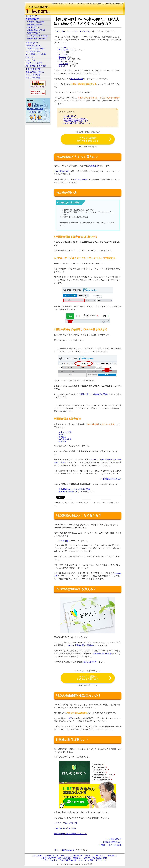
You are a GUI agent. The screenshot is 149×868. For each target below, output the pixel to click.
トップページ (31, 16)
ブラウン (62, 66)
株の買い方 (112, 856)
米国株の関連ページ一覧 (36, 39)
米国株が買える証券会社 (36, 30)
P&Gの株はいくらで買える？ (75, 119)
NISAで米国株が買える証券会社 (82, 645)
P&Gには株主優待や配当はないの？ (78, 123)
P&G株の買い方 (70, 116)
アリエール (63, 54)
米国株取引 (94, 166)
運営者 (90, 864)
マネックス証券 (80, 179)
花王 (70, 718)
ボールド (62, 57)
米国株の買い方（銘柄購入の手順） (94, 394)
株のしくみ (30, 60)
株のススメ (30, 57)
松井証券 (62, 441)
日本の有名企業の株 (68, 860)
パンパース (63, 47)
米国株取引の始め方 (67, 850)
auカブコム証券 (65, 439)
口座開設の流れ (64, 858)
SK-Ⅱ (61, 52)
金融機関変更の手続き (102, 654)
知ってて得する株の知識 (36, 66)
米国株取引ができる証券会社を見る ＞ (70, 834)
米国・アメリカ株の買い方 (72, 856)
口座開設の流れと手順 (35, 48)
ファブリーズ (64, 59)
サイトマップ (101, 860)
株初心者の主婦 (77, 79)
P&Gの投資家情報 (61, 171)
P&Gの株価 (63, 541)
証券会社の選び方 (33, 46)
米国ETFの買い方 (34, 33)
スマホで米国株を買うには (37, 36)
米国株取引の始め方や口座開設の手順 (74, 489)
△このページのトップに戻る (66, 823)
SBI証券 (62, 434)
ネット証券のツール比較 (36, 54)
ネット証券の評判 (33, 51)
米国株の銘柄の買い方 (68, 492)
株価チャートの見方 (34, 63)
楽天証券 (62, 437)
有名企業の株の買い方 (35, 72)
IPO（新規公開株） (34, 69)
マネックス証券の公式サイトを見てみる (88, 139)
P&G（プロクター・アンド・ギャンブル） (73, 31)
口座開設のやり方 (89, 662)
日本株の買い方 (32, 43)
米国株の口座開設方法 (36, 22)
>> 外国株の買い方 (114, 839)
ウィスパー (63, 64)
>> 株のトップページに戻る (110, 845)
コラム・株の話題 (33, 75)
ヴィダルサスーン (66, 50)
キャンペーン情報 (33, 78)
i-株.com (57, 850)
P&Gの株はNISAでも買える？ (76, 121)
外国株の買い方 (32, 19)
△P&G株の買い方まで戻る (65, 828)
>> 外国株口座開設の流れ (111, 479)
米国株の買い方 (33, 27)
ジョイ (61, 61)
